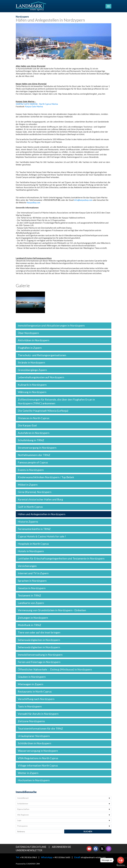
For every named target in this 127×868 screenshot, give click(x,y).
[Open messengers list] (121, 860)
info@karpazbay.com (83, 200)
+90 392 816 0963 (28, 857)
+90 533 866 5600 (62, 857)
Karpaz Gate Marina (34, 106)
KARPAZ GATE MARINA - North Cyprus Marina (37, 104)
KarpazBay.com (33, 202)
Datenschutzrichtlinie (31, 847)
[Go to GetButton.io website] (121, 865)
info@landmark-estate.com (93, 857)
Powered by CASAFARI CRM (28, 864)
